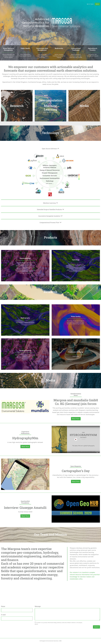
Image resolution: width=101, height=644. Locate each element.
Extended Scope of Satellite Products (49, 209)
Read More (76, 419)
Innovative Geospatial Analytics (49, 216)
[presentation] (48, 629)
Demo (97, 4)
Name (3, 606)
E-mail (3, 615)
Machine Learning (49, 203)
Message (38, 606)
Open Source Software (49, 149)
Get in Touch (90, 4)
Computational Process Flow (49, 222)
